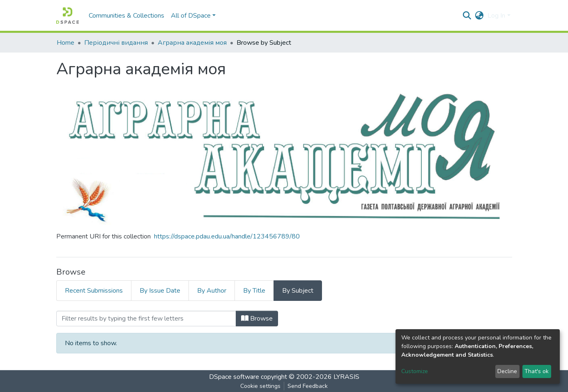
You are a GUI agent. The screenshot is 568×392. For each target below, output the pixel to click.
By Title (254, 291)
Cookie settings (260, 386)
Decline (507, 371)
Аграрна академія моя (192, 43)
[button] (479, 16)
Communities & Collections (126, 16)
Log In (496, 16)
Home (66, 43)
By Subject (298, 291)
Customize (415, 371)
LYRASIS (346, 377)
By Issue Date (160, 291)
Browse (257, 319)
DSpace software (234, 377)
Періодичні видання (116, 43)
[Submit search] (467, 16)
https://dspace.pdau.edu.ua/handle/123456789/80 (227, 236)
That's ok (537, 371)
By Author (212, 291)
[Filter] (146, 319)
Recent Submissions (94, 291)
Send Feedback (308, 386)
